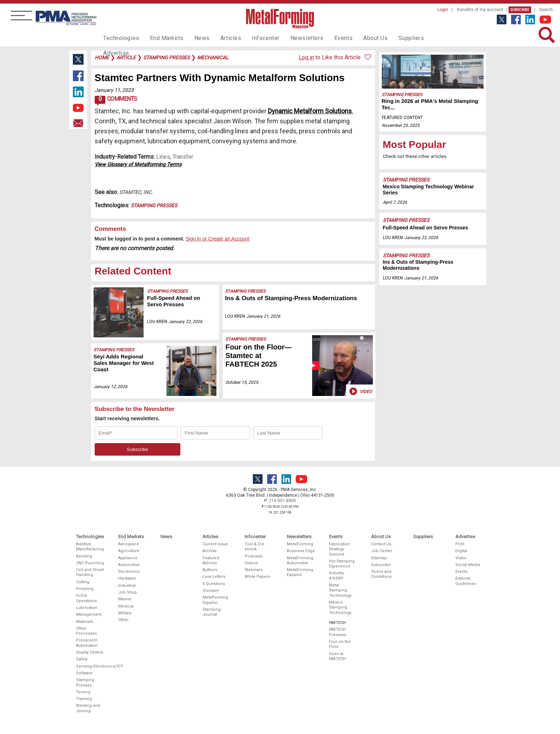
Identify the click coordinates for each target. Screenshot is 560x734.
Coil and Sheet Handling (90, 572)
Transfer (183, 157)
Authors (210, 570)
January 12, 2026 (111, 387)
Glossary (211, 591)
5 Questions (214, 584)
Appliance (128, 558)
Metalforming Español (215, 600)
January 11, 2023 (114, 90)
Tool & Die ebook (254, 547)
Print (460, 544)
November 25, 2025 (401, 125)
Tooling (83, 692)
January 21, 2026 (264, 316)
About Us (355, 38)
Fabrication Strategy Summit (339, 549)
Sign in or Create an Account (217, 239)
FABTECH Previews (337, 632)
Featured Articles (211, 561)
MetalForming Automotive (300, 561)
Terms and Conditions (381, 574)
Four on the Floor (340, 644)
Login (443, 10)
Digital (461, 551)
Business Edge (301, 551)
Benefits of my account (480, 10)
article (126, 58)
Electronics (129, 572)
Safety (82, 659)
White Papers (257, 577)
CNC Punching (90, 563)
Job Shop (127, 592)
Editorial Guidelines (466, 581)
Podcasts (254, 556)
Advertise (423, 38)
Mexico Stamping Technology (340, 607)
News (194, 38)
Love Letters (214, 577)
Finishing (85, 589)
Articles (221, 38)
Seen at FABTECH (337, 656)
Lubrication (87, 608)
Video (360, 391)
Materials (85, 622)
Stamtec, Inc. (136, 192)
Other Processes (86, 631)
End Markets (162, 38)
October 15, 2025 (242, 382)
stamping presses (166, 58)
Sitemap (379, 558)
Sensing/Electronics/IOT (90, 666)
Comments (116, 101)
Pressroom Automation (87, 643)
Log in (306, 57)
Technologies (119, 38)
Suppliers (389, 38)
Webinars (254, 570)
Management (89, 614)
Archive (210, 551)
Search (546, 10)
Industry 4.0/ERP (336, 576)
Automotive (129, 565)
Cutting (83, 582)
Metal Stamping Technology (340, 590)
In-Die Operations (86, 598)
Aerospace (129, 544)
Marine (125, 599)
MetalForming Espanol (300, 572)
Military (125, 613)
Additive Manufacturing (90, 547)
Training (84, 699)
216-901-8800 (282, 501)
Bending (84, 556)
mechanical (213, 58)
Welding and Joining (88, 708)
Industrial (127, 586)
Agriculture (129, 551)
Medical (126, 606)
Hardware (127, 578)
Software (84, 673)
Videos (251, 563)
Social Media (468, 565)
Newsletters (292, 38)
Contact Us (381, 544)
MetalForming (300, 544)
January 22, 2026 (186, 322)
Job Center (382, 551)
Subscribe (520, 10)
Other (123, 620)
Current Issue (215, 544)
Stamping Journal (212, 612)
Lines (163, 157)
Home (102, 58)
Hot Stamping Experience (342, 564)
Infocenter (254, 38)
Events (325, 38)
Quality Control (90, 652)
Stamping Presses (154, 205)
